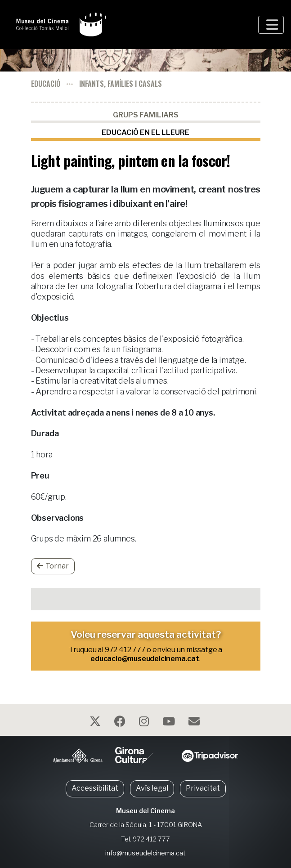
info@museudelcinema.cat (145, 853)
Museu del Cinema (145, 811)
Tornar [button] (53, 566)
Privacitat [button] (203, 788)
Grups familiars (146, 115)
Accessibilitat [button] (95, 788)
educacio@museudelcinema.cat (145, 659)
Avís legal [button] (152, 788)
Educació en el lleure (145, 132)
